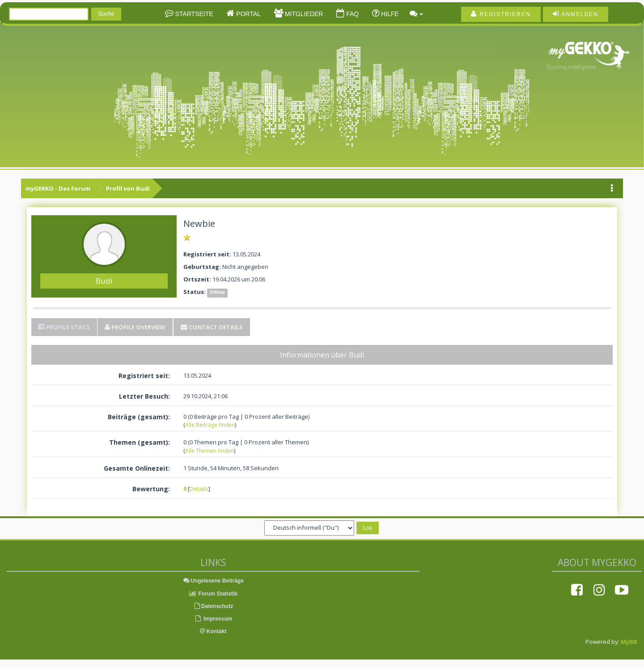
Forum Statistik (213, 594)
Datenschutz (213, 606)
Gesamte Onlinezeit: (137, 468)
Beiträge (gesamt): (139, 417)
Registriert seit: (144, 376)
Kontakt (213, 631)
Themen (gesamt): (140, 442)
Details (199, 489)
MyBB (629, 642)
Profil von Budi (128, 188)
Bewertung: (151, 489)
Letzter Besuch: (144, 396)
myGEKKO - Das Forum (58, 188)
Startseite (193, 14)
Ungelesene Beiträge (213, 581)
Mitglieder (303, 14)
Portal (248, 14)
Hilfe (389, 14)
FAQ (352, 14)
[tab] (64, 327)
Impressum (213, 619)
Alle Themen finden (210, 451)
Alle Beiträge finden (210, 425)
